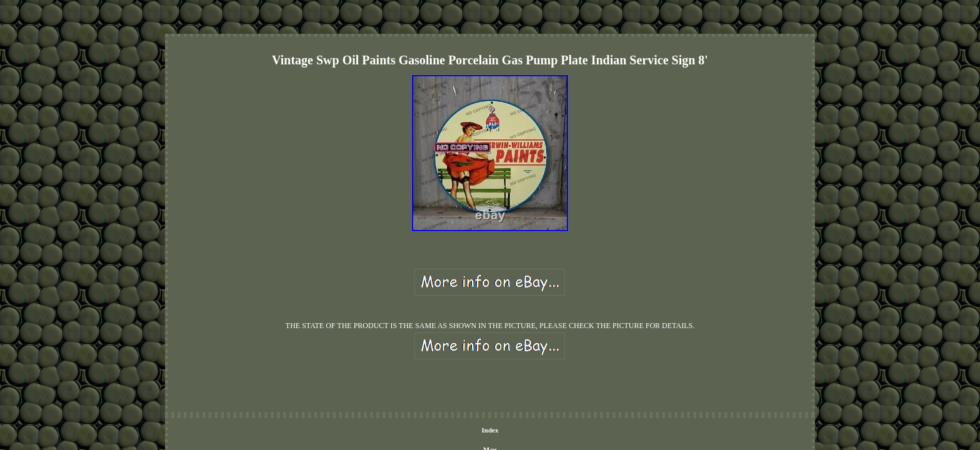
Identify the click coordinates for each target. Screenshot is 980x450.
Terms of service (555, 367)
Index (399, 367)
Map (424, 367)
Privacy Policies (498, 367)
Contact (453, 367)
